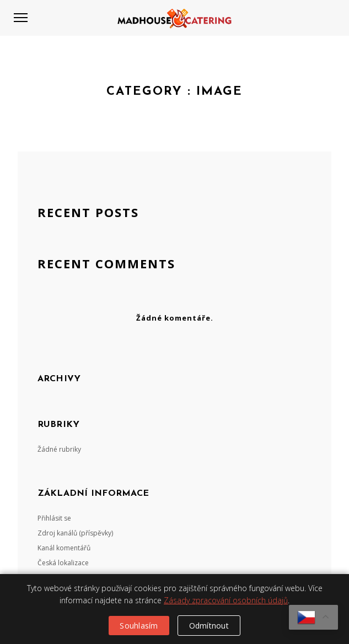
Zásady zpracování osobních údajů (226, 600)
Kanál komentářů (64, 548)
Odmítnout (209, 626)
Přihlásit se (54, 518)
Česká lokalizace (63, 563)
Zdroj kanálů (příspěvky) (75, 533)
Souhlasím (139, 626)
